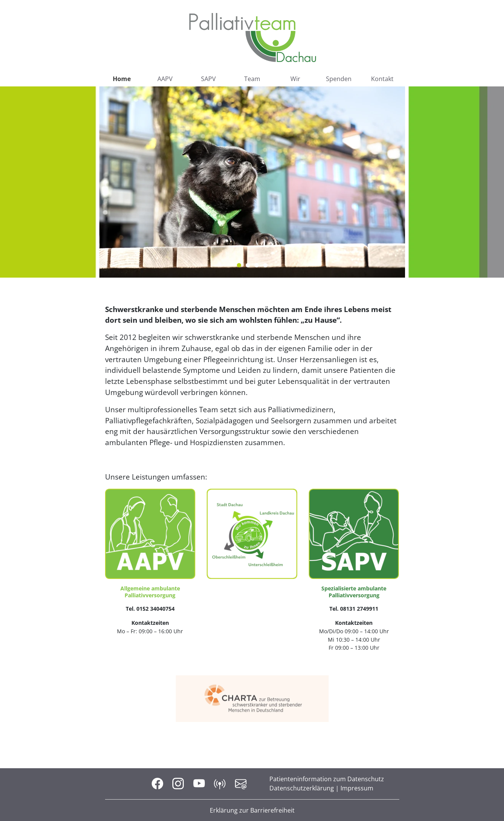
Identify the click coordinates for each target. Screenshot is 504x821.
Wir (295, 79)
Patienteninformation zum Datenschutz (327, 779)
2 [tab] (248, 265)
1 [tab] (239, 265)
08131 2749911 (359, 609)
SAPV (208, 79)
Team (252, 79)
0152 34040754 (156, 609)
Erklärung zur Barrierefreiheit (252, 810)
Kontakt (382, 79)
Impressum (357, 788)
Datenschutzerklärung (302, 788)
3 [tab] (257, 265)
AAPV (165, 79)
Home (122, 79)
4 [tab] (265, 265)
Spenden (339, 79)
